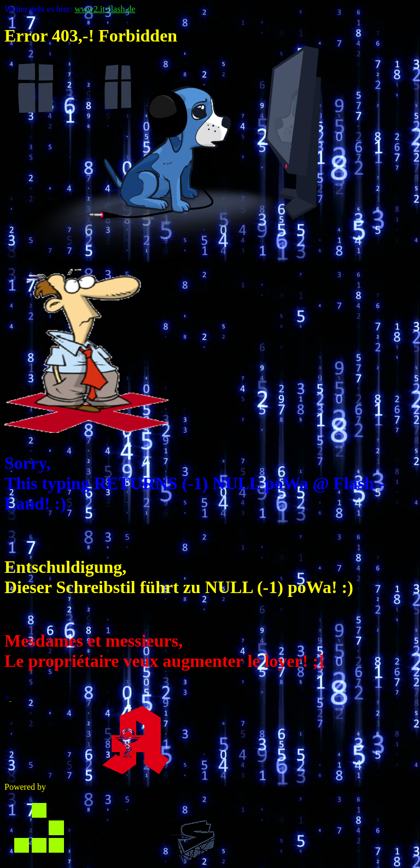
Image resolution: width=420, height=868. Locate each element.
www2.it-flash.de (105, 9)
